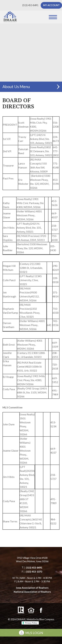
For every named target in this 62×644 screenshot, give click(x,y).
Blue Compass (47, 619)
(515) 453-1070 (34, 572)
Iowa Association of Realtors (32, 588)
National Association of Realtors (32, 592)
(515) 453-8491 (34, 568)
